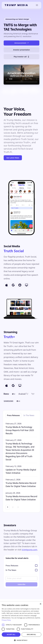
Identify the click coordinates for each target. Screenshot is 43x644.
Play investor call (21, 57)
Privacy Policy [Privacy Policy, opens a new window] (6, 620)
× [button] (40, 604)
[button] (21, 640)
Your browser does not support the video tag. (21, 75)
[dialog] (21, 623)
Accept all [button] (11, 634)
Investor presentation (21, 50)
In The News (29, 415)
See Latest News (13, 158)
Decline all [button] (31, 634)
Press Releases (13, 415)
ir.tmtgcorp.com (29, 550)
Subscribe (21, 584)
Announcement (21, 43)
